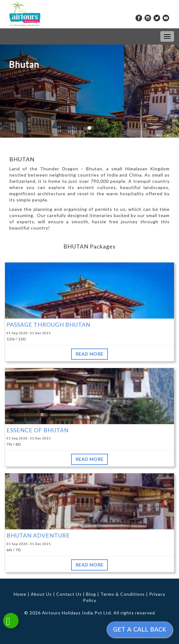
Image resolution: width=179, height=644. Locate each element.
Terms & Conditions (123, 594)
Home (20, 594)
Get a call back (140, 630)
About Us (41, 594)
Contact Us (69, 594)
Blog (91, 594)
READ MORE (89, 354)
